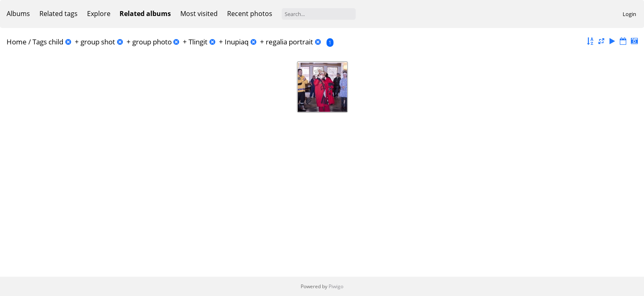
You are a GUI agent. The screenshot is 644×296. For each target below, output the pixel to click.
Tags (40, 42)
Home (17, 42)
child (56, 42)
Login (629, 14)
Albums (18, 14)
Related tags (59, 14)
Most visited (199, 14)
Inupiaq (237, 42)
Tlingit (198, 42)
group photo (152, 42)
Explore (99, 14)
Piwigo (336, 286)
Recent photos (250, 14)
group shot (98, 42)
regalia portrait (289, 42)
